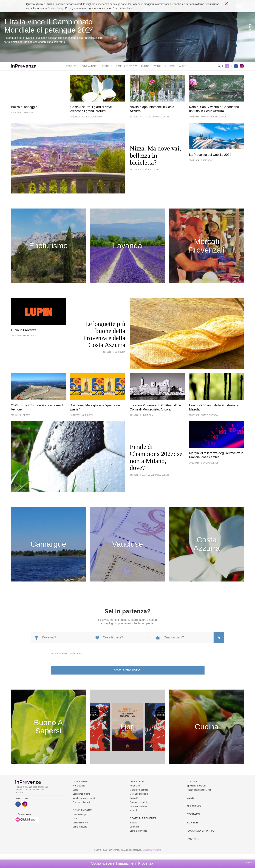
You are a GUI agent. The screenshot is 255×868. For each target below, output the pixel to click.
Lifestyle (107, 66)
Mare (75, 819)
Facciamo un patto (201, 831)
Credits (158, 850)
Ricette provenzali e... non (199, 790)
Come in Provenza (127, 66)
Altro (183, 66)
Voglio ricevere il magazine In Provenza (122, 863)
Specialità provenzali (197, 786)
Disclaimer (148, 850)
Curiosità (134, 798)
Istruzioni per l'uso (138, 806)
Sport (75, 790)
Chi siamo (170, 66)
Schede (192, 822)
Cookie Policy (56, 8)
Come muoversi (80, 827)
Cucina (145, 66)
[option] (127, 31)
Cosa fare (72, 66)
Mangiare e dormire (139, 790)
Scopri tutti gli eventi (127, 670)
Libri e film (135, 827)
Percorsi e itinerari (81, 802)
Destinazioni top (80, 823)
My (227, 66)
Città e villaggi (79, 815)
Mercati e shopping (139, 794)
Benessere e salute (139, 802)
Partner (193, 839)
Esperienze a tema (81, 794)
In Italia (133, 823)
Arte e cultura (79, 786)
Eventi (157, 66)
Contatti (193, 814)
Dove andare (90, 66)
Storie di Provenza (138, 831)
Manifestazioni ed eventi (84, 798)
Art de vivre (135, 786)
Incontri (133, 810)
